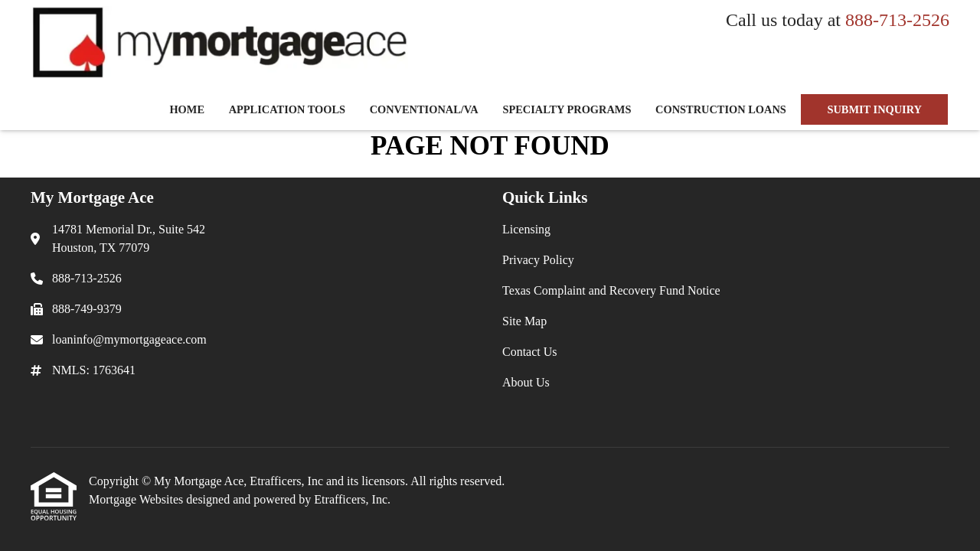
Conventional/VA (424, 109)
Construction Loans (721, 109)
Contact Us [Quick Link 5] (530, 352)
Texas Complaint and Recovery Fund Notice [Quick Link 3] (611, 290)
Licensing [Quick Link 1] (526, 229)
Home (187, 109)
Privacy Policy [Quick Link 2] (538, 260)
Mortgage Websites (137, 499)
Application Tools (287, 109)
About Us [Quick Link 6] (526, 382)
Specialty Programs (567, 109)
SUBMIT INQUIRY (874, 109)
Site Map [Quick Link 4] (524, 321)
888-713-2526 (897, 20)
